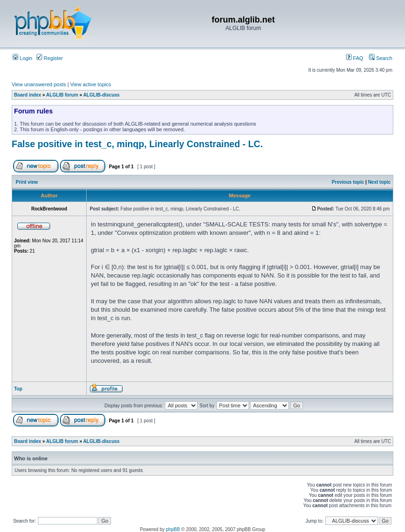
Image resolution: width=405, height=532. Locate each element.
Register (50, 58)
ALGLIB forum (62, 95)
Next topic (379, 182)
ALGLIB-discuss (102, 95)
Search (381, 58)
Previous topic (348, 182)
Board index (28, 95)
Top (18, 389)
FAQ (355, 58)
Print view (27, 182)
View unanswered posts (39, 84)
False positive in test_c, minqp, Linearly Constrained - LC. (137, 144)
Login (22, 58)
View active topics (91, 84)
